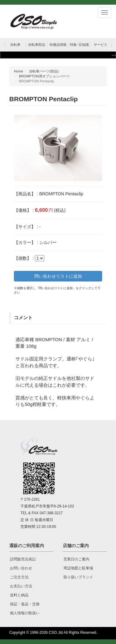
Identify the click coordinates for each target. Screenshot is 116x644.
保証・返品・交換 (25, 604)
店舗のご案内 (76, 546)
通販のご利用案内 (27, 546)
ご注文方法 (19, 577)
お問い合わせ (21, 568)
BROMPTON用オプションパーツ (44, 76)
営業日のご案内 (76, 559)
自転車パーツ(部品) (44, 71)
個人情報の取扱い (25, 613)
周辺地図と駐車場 (78, 568)
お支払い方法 (21, 586)
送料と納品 (19, 595)
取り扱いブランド (78, 577)
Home (19, 71)
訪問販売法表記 (23, 559)
